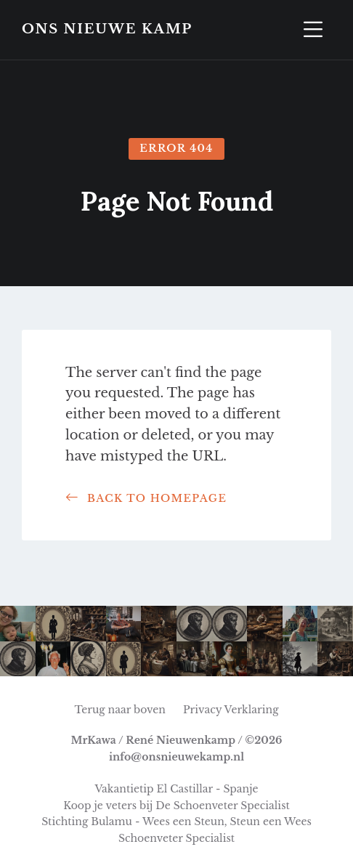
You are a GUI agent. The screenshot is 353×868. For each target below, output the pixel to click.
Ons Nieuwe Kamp (107, 29)
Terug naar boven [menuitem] (120, 710)
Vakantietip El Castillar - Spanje (176, 789)
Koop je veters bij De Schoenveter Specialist (176, 806)
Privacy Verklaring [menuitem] (231, 710)
